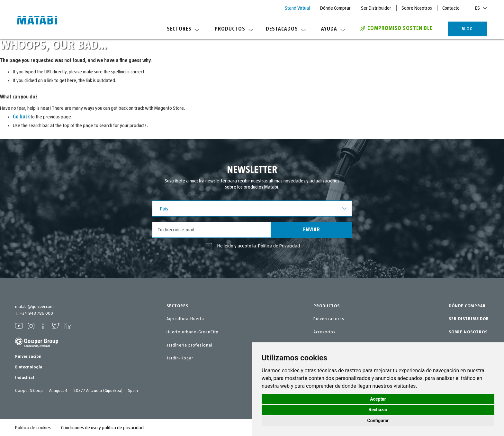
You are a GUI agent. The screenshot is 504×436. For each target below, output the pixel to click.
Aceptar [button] (378, 399)
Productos (234, 29)
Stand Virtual (297, 8)
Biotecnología (29, 367)
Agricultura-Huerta (185, 319)
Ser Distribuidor (376, 8)
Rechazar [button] (378, 410)
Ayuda (333, 29)
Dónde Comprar (335, 8)
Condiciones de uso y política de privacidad (102, 428)
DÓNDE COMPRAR (467, 306)
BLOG (467, 29)
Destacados (286, 29)
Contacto (451, 8)
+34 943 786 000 (36, 313)
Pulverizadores (329, 319)
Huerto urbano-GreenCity (192, 332)
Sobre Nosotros (417, 8)
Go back (21, 117)
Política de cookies (33, 428)
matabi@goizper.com (34, 307)
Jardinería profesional (189, 345)
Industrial (25, 378)
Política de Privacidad (279, 246)
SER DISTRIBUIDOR (469, 319)
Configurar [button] (378, 421)
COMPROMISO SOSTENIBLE (396, 28)
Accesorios (324, 332)
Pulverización (28, 357)
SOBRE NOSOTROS (468, 332)
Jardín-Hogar (180, 358)
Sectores (183, 29)
